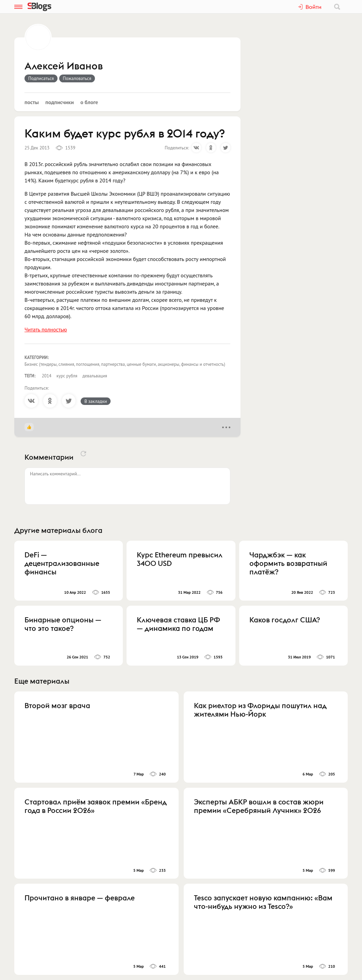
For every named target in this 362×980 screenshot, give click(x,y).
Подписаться (41, 78)
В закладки (96, 401)
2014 (47, 376)
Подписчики (60, 102)
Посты (32, 102)
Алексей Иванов (64, 66)
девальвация (95, 376)
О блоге (89, 102)
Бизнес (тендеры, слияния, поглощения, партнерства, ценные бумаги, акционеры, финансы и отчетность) (125, 364)
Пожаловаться (77, 78)
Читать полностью (46, 329)
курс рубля (67, 376)
